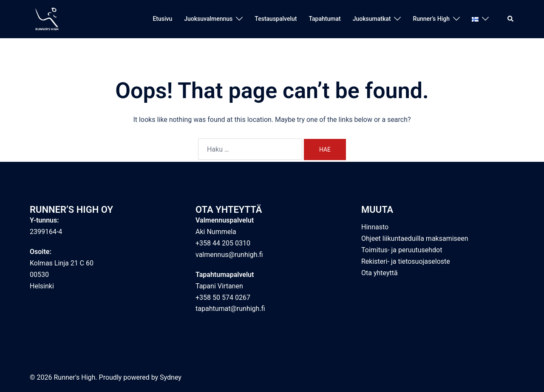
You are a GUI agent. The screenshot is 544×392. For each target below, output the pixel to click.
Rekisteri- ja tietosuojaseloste (406, 261)
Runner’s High (431, 19)
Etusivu (162, 19)
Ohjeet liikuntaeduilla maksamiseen (415, 238)
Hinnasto (375, 227)
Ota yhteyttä (380, 273)
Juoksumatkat (372, 19)
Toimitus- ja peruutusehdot (402, 250)
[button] (511, 19)
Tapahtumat (324, 19)
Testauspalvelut (276, 19)
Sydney (171, 377)
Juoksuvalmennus (208, 19)
